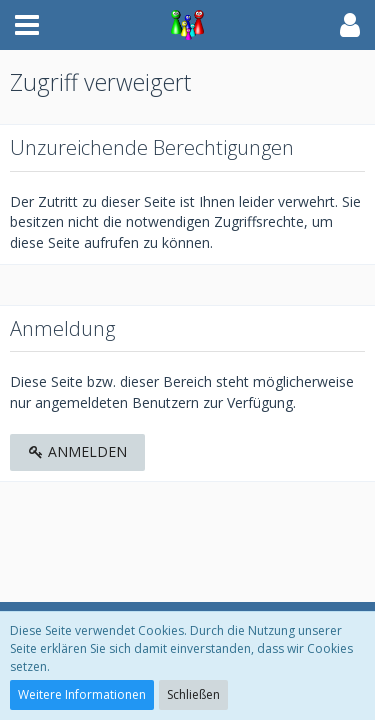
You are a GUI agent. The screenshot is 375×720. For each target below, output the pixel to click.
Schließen (193, 694)
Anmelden (77, 451)
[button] (27, 25)
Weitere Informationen (82, 694)
